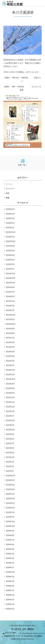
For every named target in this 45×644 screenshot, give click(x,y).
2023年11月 (10, 319)
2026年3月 (10, 218)
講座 (8, 193)
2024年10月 (11, 278)
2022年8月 (10, 388)
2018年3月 (10, 609)
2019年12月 (10, 521)
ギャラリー (10, 189)
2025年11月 (10, 237)
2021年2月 (10, 466)
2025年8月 (10, 246)
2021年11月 (10, 425)
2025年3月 (10, 260)
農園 (8, 198)
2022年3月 (10, 407)
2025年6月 (10, 251)
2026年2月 (10, 223)
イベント (9, 184)
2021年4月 (10, 457)
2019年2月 (10, 563)
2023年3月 (10, 356)
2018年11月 (10, 577)
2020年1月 (10, 517)
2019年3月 (10, 558)
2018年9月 (10, 581)
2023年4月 (10, 352)
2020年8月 (10, 489)
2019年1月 (10, 567)
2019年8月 (10, 535)
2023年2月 (10, 361)
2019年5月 (10, 549)
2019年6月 (10, 544)
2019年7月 (10, 540)
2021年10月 (10, 430)
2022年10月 (11, 379)
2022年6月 (10, 393)
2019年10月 (10, 526)
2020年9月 (10, 485)
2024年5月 (10, 296)
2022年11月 (10, 375)
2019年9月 (10, 531)
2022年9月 (10, 384)
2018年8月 (10, 586)
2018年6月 (10, 595)
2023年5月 (10, 347)
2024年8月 (10, 287)
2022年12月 (10, 370)
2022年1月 (10, 416)
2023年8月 (10, 333)
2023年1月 (10, 365)
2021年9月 (10, 434)
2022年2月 (10, 411)
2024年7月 (10, 292)
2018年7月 (10, 590)
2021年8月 (10, 439)
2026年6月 (10, 209)
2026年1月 (10, 228)
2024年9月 (10, 283)
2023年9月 (10, 329)
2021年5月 (10, 453)
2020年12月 (11, 476)
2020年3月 (10, 508)
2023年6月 (10, 342)
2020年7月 (10, 494)
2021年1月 (10, 471)
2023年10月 (11, 324)
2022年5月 (10, 397)
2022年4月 (10, 402)
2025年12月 (11, 232)
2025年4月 (10, 255)
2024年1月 (10, 310)
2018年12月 (10, 572)
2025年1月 (10, 269)
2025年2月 (10, 264)
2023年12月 (10, 315)
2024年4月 (10, 301)
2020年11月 (10, 480)
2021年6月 (10, 448)
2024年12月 (11, 273)
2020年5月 (10, 503)
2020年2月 (10, 512)
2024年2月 (10, 306)
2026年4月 (10, 214)
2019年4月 (10, 554)
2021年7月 (10, 443)
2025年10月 (11, 241)
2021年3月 (10, 462)
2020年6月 (10, 499)
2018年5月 (10, 600)
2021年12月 (10, 420)
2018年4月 (10, 604)
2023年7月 (10, 338)
